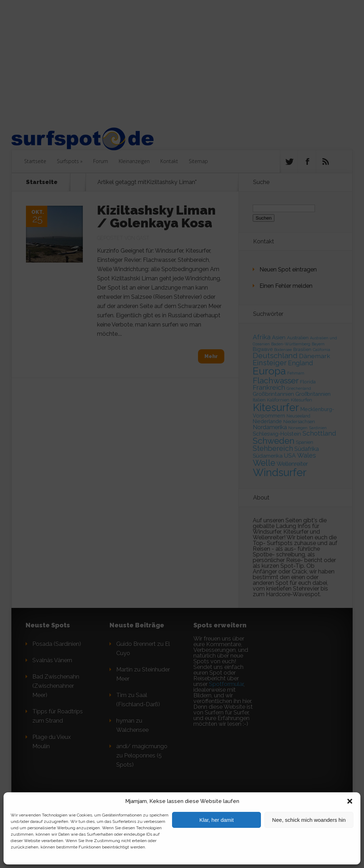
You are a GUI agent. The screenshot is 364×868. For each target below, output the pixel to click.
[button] (350, 801)
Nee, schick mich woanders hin (309, 820)
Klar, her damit (217, 820)
